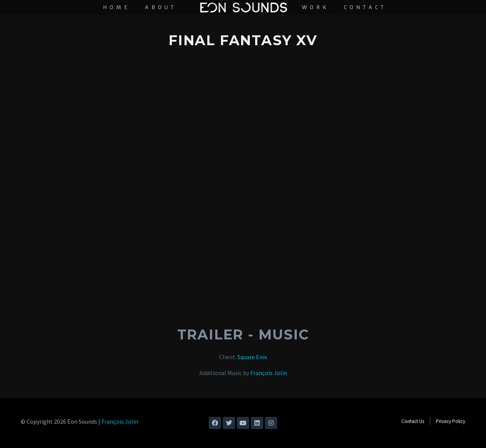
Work (316, 7)
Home (117, 7)
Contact (365, 7)
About (161, 7)
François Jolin (269, 373)
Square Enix (252, 357)
